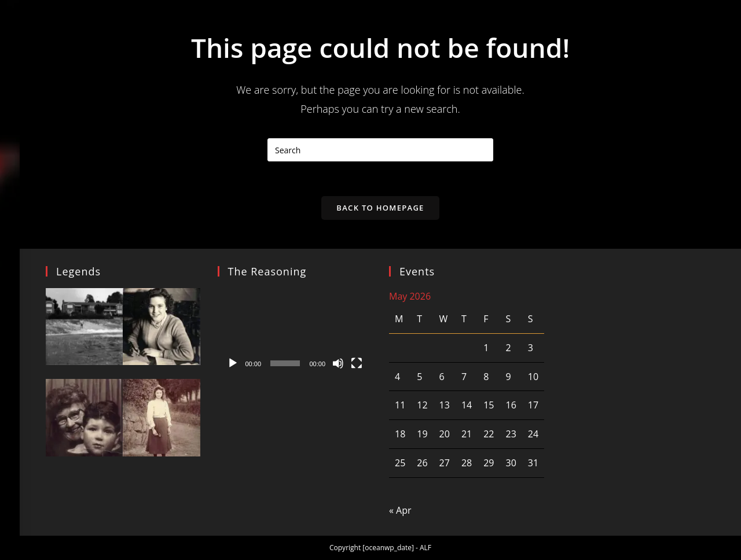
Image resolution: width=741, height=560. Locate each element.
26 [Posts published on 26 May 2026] (422, 463)
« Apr (400, 510)
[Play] (233, 363)
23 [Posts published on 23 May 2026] (511, 434)
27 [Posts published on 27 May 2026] (445, 463)
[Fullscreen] (357, 363)
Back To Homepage (380, 208)
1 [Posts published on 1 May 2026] (486, 348)
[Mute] (338, 363)
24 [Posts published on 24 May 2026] (533, 434)
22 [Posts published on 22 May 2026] (489, 434)
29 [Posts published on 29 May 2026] (489, 463)
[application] (295, 331)
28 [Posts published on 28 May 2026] (467, 463)
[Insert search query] (380, 150)
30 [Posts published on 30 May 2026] (511, 463)
